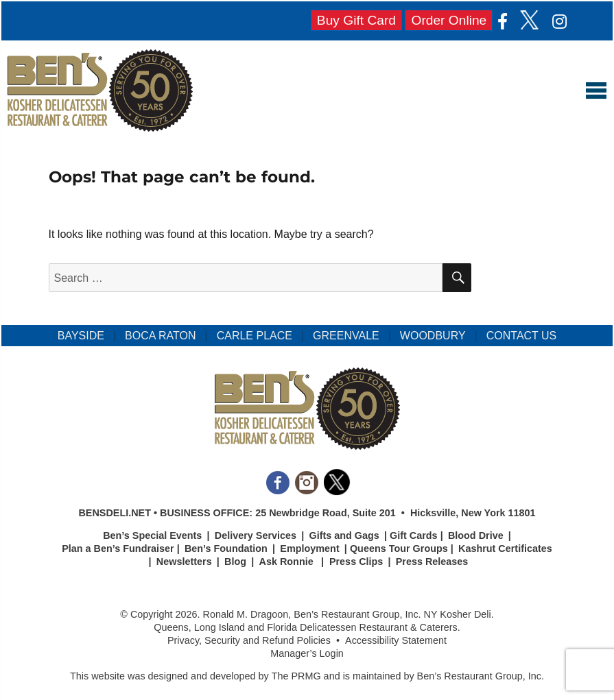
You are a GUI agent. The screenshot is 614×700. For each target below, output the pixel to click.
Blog (235, 562)
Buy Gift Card (356, 20)
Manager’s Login (307, 653)
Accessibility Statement (396, 640)
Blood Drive (476, 535)
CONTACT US (522, 336)
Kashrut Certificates (505, 548)
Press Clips (356, 562)
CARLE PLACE (255, 336)
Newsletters (184, 562)
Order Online (449, 20)
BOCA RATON (160, 336)
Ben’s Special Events (152, 535)
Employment (309, 548)
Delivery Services (256, 535)
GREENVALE (346, 336)
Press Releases (432, 562)
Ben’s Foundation (226, 548)
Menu (596, 90)
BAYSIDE (81, 336)
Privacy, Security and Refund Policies (249, 640)
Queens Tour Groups (399, 548)
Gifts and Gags (344, 535)
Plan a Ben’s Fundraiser (118, 548)
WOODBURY (433, 336)
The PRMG (296, 676)
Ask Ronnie (286, 562)
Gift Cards (414, 535)
